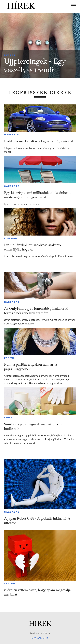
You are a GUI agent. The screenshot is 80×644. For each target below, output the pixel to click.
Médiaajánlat (40, 638)
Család (10, 583)
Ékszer (10, 55)
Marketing (12, 135)
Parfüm (10, 358)
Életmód (11, 238)
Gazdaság (12, 186)
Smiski (9, 418)
